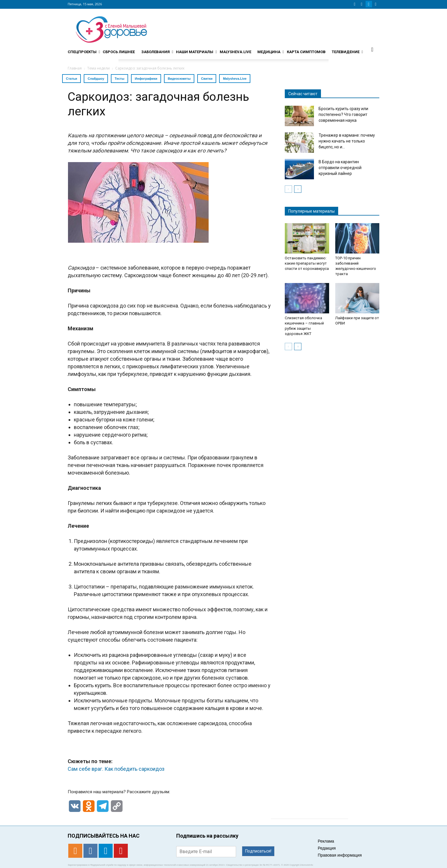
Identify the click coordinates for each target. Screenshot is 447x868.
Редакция (327, 848)
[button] (372, 49)
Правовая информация (340, 855)
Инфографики (146, 79)
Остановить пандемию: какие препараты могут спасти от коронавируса (307, 263)
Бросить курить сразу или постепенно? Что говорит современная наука (343, 114)
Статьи (71, 79)
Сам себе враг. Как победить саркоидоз (116, 769)
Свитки (207, 79)
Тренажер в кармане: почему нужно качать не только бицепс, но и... (347, 141)
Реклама (326, 841)
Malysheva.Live (235, 79)
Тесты (119, 79)
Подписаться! (258, 851)
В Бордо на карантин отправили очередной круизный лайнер (340, 168)
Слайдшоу (96, 79)
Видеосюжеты (179, 79)
